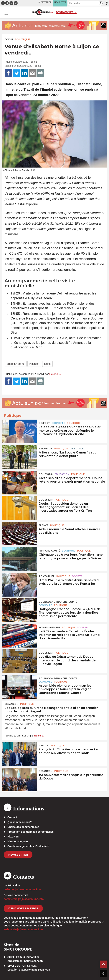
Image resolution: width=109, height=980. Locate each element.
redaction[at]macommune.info (22, 889)
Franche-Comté (49, 551)
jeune (47, 364)
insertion (34, 364)
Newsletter (18, 855)
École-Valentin (49, 627)
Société (77, 576)
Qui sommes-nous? (20, 822)
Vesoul (44, 745)
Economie (58, 423)
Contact (12, 817)
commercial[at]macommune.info (24, 899)
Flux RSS (13, 837)
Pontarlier (47, 576)
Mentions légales (18, 841)
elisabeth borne (16, 364)
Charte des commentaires (23, 827)
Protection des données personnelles (30, 832)
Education (62, 474)
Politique (22, 39)
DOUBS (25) (46, 474)
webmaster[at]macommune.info (23, 929)
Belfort (44, 423)
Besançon (46, 449)
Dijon (9, 39)
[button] (101, 3)
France (44, 525)
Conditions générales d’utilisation (28, 846)
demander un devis (23, 908)
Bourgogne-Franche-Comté (58, 602)
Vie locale (77, 449)
